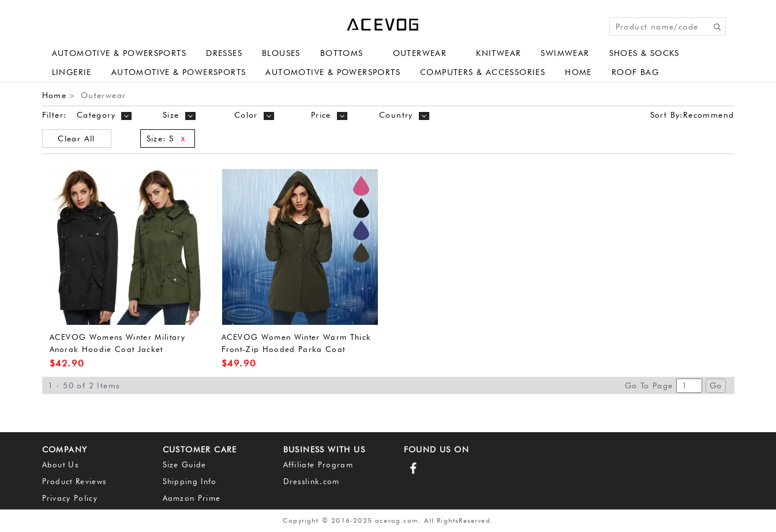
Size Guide (185, 464)
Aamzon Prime (192, 498)
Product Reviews (74, 481)
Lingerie (72, 72)
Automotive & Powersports (119, 53)
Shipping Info (190, 481)
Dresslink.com (312, 481)
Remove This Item (183, 139)
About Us (61, 464)
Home (578, 72)
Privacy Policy (70, 498)
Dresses (224, 53)
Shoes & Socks (644, 53)
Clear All (76, 138)
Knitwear (498, 53)
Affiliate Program (318, 464)
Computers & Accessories (483, 72)
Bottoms (342, 53)
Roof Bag (635, 72)
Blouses (281, 53)
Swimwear (565, 53)
